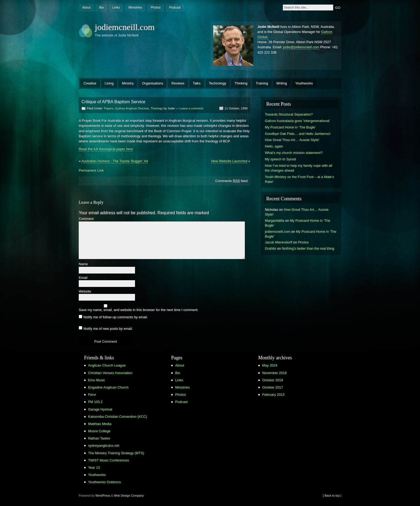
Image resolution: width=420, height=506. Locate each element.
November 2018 (274, 373)
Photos (155, 8)
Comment (86, 219)
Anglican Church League (107, 365)
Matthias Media (100, 424)
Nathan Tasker (99, 438)
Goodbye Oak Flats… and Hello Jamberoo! (298, 134)
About (86, 8)
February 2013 (273, 395)
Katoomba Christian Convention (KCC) (118, 417)
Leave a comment (191, 108)
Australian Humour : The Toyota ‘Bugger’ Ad (115, 161)
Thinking (241, 83)
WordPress (103, 496)
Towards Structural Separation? (289, 114)
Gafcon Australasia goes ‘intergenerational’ (297, 121)
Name (83, 264)
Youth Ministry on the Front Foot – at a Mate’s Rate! (299, 179)
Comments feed (231, 181)
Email (83, 278)
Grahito (271, 248)
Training (262, 83)
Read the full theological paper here (106, 149)
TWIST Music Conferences (109, 460)
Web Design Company (129, 496)
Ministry (128, 83)
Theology (157, 108)
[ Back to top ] (332, 496)
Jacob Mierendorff (279, 242)
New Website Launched (229, 161)
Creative (90, 83)
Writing (282, 83)
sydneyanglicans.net (104, 446)
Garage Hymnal (100, 409)
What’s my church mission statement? (294, 153)
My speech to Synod (280, 159)
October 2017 (273, 387)
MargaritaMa (275, 221)
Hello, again (274, 146)
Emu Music (97, 380)
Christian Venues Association (110, 373)
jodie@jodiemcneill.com (301, 47)
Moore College (99, 431)
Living (109, 83)
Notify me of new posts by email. (108, 328)
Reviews (178, 83)
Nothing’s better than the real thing (308, 248)
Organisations (153, 83)
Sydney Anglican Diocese (132, 108)
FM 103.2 (95, 402)
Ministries (135, 8)
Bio (101, 8)
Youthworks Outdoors (104, 482)
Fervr (92, 395)
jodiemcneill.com (125, 27)
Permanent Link (91, 170)
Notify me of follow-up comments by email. (115, 317)
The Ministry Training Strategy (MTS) (116, 453)
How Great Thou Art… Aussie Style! (292, 140)
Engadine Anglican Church (108, 387)
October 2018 (273, 380)
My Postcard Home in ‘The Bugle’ (290, 127)
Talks (197, 83)
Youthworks (304, 83)
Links (116, 8)
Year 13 (94, 468)
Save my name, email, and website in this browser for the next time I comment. (139, 310)
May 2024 (270, 365)
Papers (109, 108)
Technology (218, 83)
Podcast (175, 8)
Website (85, 292)
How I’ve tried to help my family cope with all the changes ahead (299, 168)
